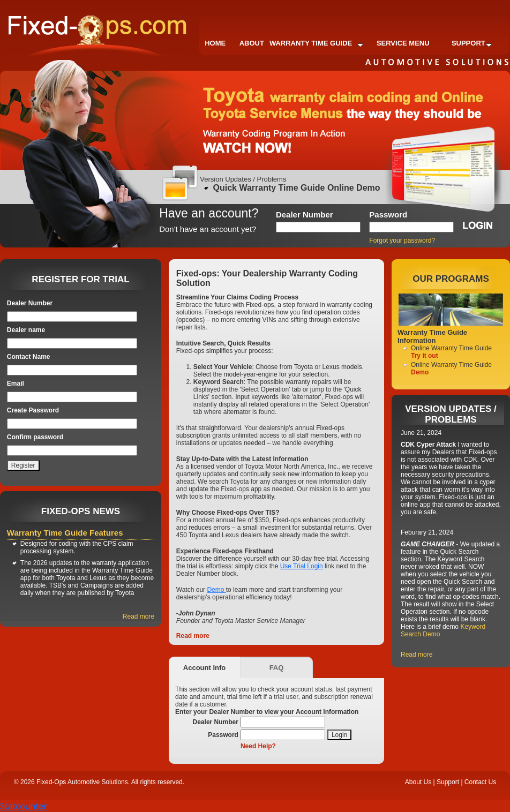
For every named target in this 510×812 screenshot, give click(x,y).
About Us (418, 782)
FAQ (277, 668)
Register (23, 465)
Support (472, 43)
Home (215, 43)
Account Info (204, 668)
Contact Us (480, 782)
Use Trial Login (302, 566)
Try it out (425, 356)
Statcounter (24, 806)
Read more (138, 616)
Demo (216, 590)
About (252, 43)
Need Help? (258, 746)
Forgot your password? (402, 240)
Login (339, 735)
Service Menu (403, 43)
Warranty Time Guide (316, 43)
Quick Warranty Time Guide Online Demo (297, 188)
